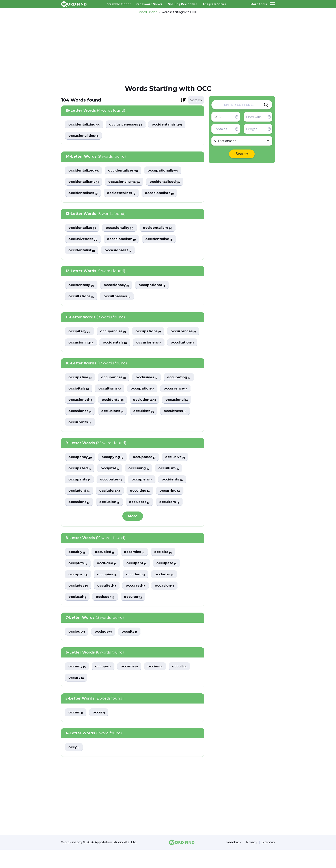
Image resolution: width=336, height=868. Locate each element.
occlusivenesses (130, 125)
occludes (79, 602)
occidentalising (174, 125)
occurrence (180, 403)
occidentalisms (85, 182)
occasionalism (124, 240)
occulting (144, 506)
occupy (105, 684)
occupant (140, 579)
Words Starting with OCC (179, 12)
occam (76, 730)
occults (133, 649)
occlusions (115, 426)
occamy (77, 684)
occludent (80, 506)
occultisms (112, 403)
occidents (176, 495)
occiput (77, 649)
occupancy (81, 472)
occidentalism (163, 229)
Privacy (252, 861)
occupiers (145, 495)
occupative (81, 391)
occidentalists (124, 194)
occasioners (81, 356)
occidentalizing (85, 125)
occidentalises (84, 194)
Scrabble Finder (119, 4)
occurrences (82, 345)
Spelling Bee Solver (183, 4)
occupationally (169, 171)
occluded (109, 579)
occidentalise (164, 240)
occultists (147, 426)
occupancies (116, 333)
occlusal (78, 614)
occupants (80, 495)
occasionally (119, 287)
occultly (78, 568)
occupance (148, 472)
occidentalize (83, 229)
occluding (142, 483)
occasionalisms (127, 182)
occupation (146, 403)
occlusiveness (84, 240)
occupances (116, 391)
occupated (80, 483)
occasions (80, 518)
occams (132, 684)
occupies (109, 591)
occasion (169, 602)
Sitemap (268, 861)
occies (159, 684)
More (133, 532)
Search (242, 154)
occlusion (111, 518)
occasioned (81, 414)
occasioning (119, 345)
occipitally (80, 333)
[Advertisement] (168, 49)
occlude (105, 649)
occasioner (81, 426)
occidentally (82, 287)
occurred (139, 602)
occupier (79, 591)
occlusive (181, 472)
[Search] (266, 105)
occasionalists (164, 194)
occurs (77, 695)
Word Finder (148, 12)
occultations (82, 298)
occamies (138, 568)
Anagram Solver (214, 4)
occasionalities (84, 136)
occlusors (143, 518)
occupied (107, 568)
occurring (176, 506)
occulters (174, 518)
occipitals (79, 403)
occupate (171, 579)
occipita (168, 568)
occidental (115, 414)
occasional (182, 414)
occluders (112, 506)
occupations (152, 333)
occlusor (107, 614)
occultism (174, 483)
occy (74, 765)
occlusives (150, 391)
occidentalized (85, 171)
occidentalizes (127, 171)
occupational (157, 287)
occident (139, 591)
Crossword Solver (149, 4)
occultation (117, 356)
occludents (149, 414)
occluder (169, 591)
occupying (115, 472)
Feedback (234, 861)
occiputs (78, 579)
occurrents (81, 437)
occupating (184, 391)
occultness (180, 426)
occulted (109, 602)
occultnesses (119, 298)
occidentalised (170, 182)
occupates (113, 495)
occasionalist (121, 252)
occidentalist (83, 252)
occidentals (154, 345)
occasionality (123, 229)
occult (184, 684)
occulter (136, 614)
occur (100, 730)
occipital (112, 483)
